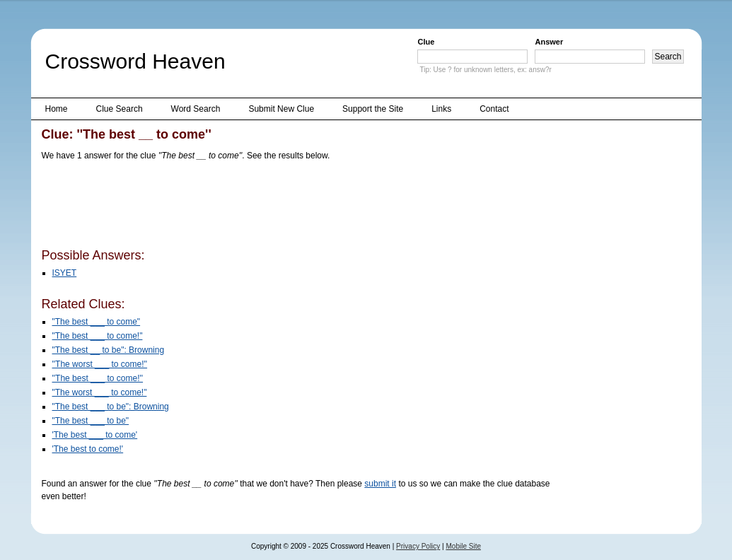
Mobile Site (464, 546)
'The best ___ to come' (95, 435)
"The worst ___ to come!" (100, 392)
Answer (549, 42)
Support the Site (373, 109)
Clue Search (120, 109)
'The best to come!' (88, 449)
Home (57, 109)
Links (441, 109)
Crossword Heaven (135, 61)
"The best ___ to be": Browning (111, 407)
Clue (426, 42)
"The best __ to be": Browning (109, 350)
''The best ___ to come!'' (98, 378)
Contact (494, 109)
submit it (380, 484)
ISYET (65, 273)
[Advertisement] (299, 207)
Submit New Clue (281, 109)
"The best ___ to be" (91, 421)
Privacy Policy (418, 546)
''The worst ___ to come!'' (100, 364)
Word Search (196, 109)
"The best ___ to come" (97, 322)
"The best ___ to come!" (98, 336)
